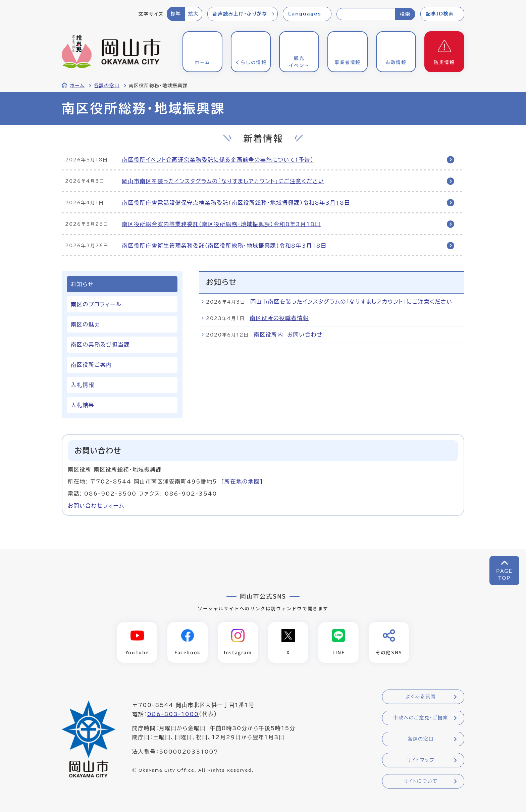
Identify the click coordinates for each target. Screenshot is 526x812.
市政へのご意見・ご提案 (421, 718)
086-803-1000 (173, 714)
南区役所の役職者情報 (279, 318)
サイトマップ (420, 760)
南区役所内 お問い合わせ (288, 335)
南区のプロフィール (96, 304)
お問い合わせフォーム (96, 506)
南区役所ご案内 (91, 365)
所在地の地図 (242, 481)
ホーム (77, 86)
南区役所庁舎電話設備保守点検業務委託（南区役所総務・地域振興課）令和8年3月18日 (236, 203)
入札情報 (83, 385)
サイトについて (420, 781)
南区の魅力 (86, 324)
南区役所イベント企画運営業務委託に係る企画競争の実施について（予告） (218, 160)
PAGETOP (504, 575)
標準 (176, 14)
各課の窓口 (107, 86)
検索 (405, 14)
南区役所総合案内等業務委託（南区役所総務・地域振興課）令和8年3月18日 (221, 224)
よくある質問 (421, 697)
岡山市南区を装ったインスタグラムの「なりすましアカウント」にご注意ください (223, 181)
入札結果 (83, 405)
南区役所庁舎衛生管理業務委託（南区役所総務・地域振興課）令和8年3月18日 (224, 246)
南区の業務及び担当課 (100, 345)
